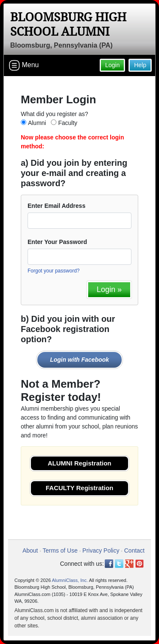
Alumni (37, 123)
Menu (24, 65)
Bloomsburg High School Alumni (68, 24)
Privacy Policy (101, 550)
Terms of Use (60, 550)
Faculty (68, 123)
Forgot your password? (54, 271)
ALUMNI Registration (80, 463)
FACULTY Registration (79, 488)
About (30, 550)
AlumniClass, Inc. (70, 580)
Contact (134, 550)
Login (112, 65)
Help (140, 65)
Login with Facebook (79, 360)
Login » (109, 289)
